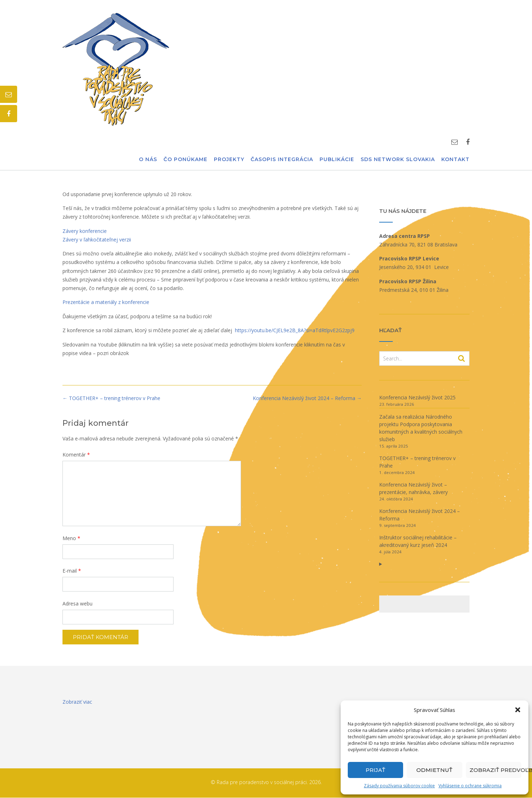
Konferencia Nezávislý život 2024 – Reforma (307, 398)
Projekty (229, 160)
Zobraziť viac (77, 702)
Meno (71, 538)
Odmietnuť (434, 770)
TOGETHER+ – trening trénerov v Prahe (111, 398)
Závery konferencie (85, 231)
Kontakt (455, 160)
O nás (148, 160)
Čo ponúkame (185, 160)
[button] (518, 710)
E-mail (72, 571)
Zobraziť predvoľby (495, 770)
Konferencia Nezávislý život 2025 (417, 397)
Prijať (375, 770)
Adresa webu (77, 604)
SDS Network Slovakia (398, 160)
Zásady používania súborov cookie (399, 786)
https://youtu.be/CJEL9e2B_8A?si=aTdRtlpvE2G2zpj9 (295, 330)
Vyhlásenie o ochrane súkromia (470, 786)
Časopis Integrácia (282, 160)
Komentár (76, 455)
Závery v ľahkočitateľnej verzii (97, 240)
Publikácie (337, 160)
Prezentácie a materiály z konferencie (106, 302)
